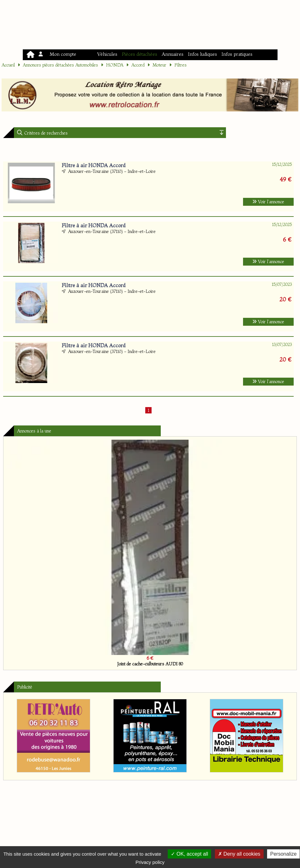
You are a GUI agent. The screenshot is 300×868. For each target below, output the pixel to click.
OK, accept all (189, 854)
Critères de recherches (45, 133)
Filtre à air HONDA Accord (94, 165)
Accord (138, 65)
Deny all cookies (239, 854)
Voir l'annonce (268, 202)
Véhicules (107, 54)
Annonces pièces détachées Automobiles (60, 65)
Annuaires (173, 54)
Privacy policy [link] (150, 862)
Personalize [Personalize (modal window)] (284, 854)
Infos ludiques (203, 54)
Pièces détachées (140, 54)
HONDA (115, 65)
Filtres (181, 65)
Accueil (8, 65)
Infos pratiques (237, 54)
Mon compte (58, 54)
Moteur (159, 65)
